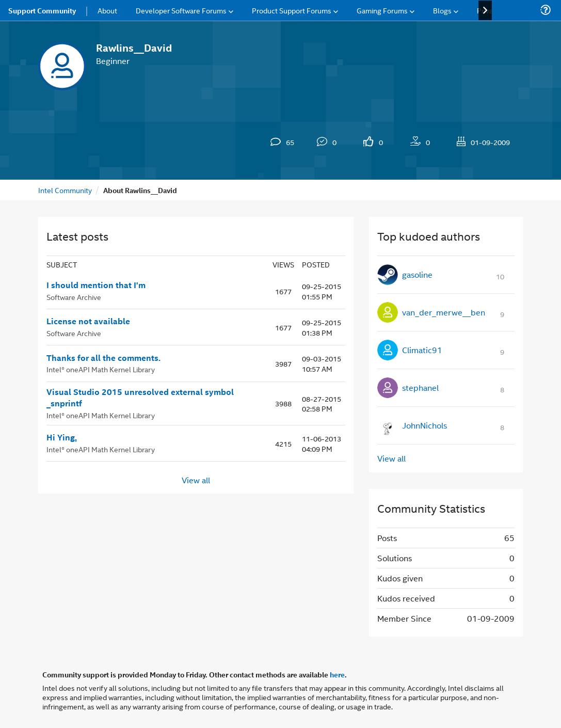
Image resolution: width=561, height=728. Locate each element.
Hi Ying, (62, 437)
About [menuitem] (107, 10)
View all (196, 479)
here (337, 674)
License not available (88, 321)
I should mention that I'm (96, 285)
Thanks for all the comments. (105, 358)
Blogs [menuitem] (442, 10)
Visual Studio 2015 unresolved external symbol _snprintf (140, 398)
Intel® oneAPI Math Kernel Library (101, 369)
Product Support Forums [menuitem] (292, 10)
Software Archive (74, 297)
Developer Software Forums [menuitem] (181, 10)
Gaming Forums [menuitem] (382, 10)
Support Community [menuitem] (42, 10)
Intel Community (65, 190)
